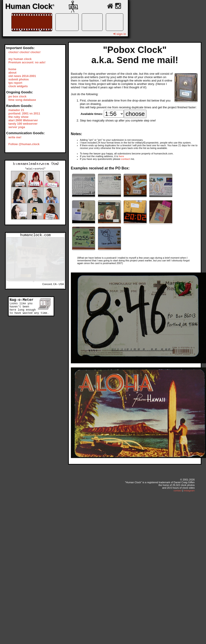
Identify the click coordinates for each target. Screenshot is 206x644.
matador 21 (16, 110)
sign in (120, 34)
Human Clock (30, 6)
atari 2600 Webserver (23, 120)
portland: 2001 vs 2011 (24, 113)
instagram (189, 490)
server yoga (17, 127)
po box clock (17, 96)
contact (125, 159)
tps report (15, 83)
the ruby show (18, 117)
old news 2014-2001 (22, 76)
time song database (22, 100)
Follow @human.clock (24, 144)
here (121, 156)
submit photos (19, 79)
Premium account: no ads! (27, 62)
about (12, 73)
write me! (15, 137)
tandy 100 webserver (23, 124)
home (12, 69)
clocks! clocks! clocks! (25, 52)
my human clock (20, 59)
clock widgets (18, 86)
